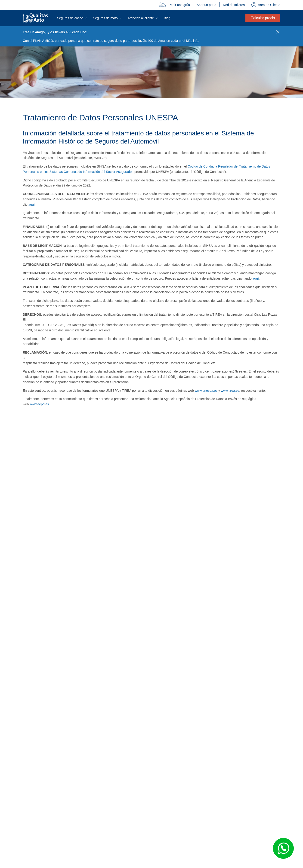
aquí (32, 205)
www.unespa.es (206, 391)
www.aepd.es (39, 404)
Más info (192, 41)
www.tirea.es (230, 391)
